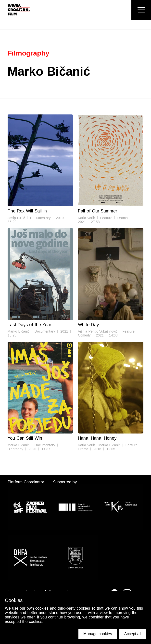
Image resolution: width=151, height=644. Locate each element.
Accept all (133, 634)
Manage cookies (98, 634)
